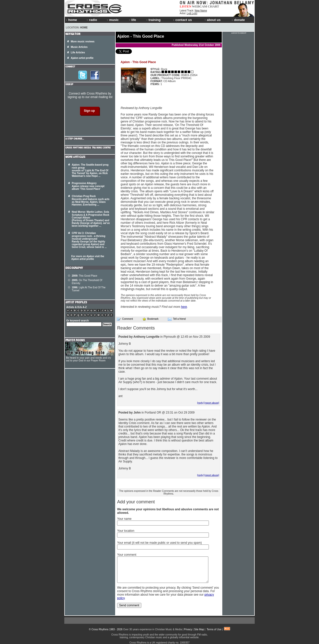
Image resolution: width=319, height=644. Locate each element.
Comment (125, 319)
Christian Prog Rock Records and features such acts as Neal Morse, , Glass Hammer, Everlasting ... (91, 200)
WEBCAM (199, 6)
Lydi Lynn (192, 13)
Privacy (188, 629)
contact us (183, 20)
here (184, 307)
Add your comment (136, 502)
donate (238, 20)
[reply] (200, 403)
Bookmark (150, 319)
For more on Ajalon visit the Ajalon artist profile (88, 258)
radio (91, 20)
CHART (214, 6)
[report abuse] (212, 403)
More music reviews (83, 42)
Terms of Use (214, 629)
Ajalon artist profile (82, 58)
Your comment (127, 555)
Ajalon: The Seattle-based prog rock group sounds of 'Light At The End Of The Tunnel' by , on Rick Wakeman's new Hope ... (90, 170)
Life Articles (78, 53)
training (153, 20)
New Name (201, 11)
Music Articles (79, 47)
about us (212, 20)
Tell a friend (177, 319)
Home (84, 28)
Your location (126, 531)
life (132, 20)
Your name (124, 519)
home (72, 20)
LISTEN (186, 6)
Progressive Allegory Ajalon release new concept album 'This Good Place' (88, 186)
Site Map (199, 629)
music (112, 20)
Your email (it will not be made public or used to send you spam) (159, 543)
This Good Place (84, 276)
